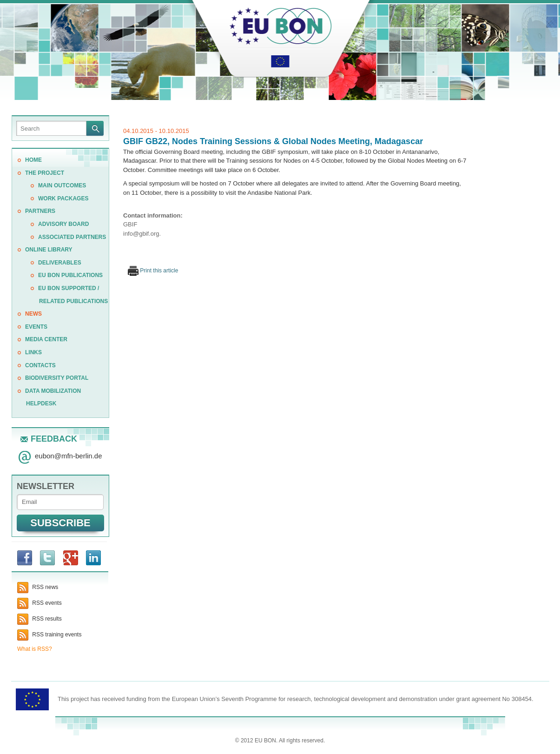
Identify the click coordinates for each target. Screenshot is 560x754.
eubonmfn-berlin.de (69, 456)
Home (33, 160)
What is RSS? (35, 649)
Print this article (153, 271)
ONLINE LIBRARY (49, 250)
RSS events (40, 603)
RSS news (38, 587)
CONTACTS (40, 365)
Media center (46, 339)
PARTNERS (40, 211)
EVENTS (36, 327)
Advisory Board (63, 224)
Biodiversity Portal (57, 378)
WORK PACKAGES (63, 198)
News (33, 314)
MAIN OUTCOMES (62, 185)
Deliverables (60, 263)
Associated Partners (72, 237)
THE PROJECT (45, 173)
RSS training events (49, 635)
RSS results (40, 619)
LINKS (33, 352)
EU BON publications (70, 275)
